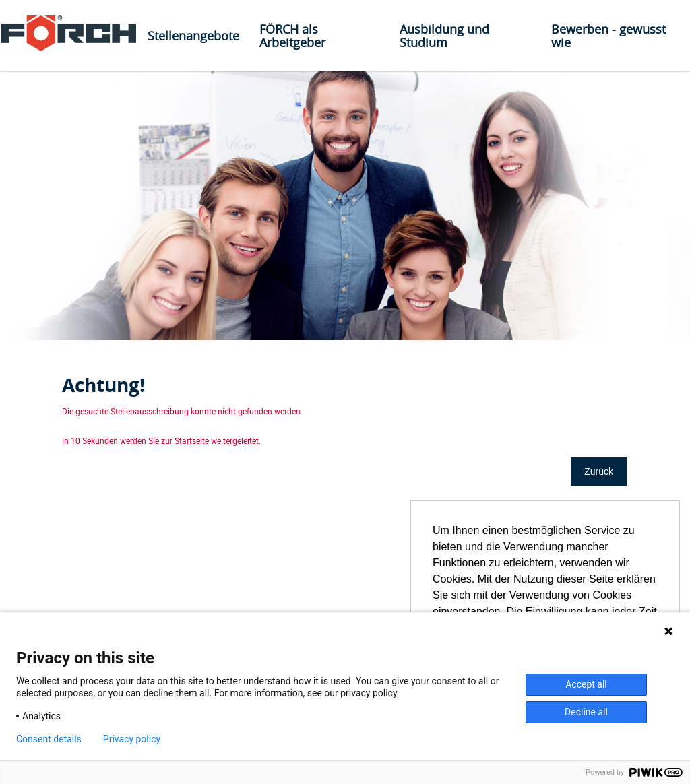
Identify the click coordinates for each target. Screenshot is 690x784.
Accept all (586, 684)
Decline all (586, 712)
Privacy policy (132, 739)
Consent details (49, 739)
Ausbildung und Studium (444, 36)
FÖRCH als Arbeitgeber (292, 36)
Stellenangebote (193, 36)
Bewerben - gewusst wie (608, 36)
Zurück (599, 471)
